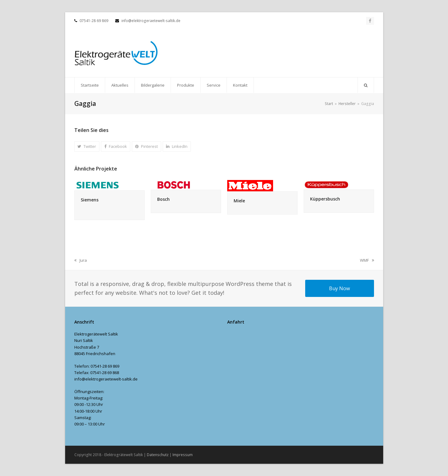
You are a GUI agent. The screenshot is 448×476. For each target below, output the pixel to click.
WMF (367, 260)
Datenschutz (158, 455)
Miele (239, 201)
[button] (366, 85)
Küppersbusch (325, 199)
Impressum (183, 455)
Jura (81, 260)
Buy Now (339, 288)
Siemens (90, 200)
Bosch (163, 199)
